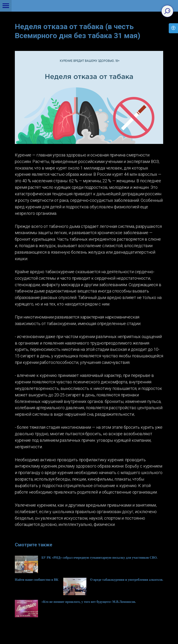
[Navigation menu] (6, 6)
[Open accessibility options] (173, 28)
